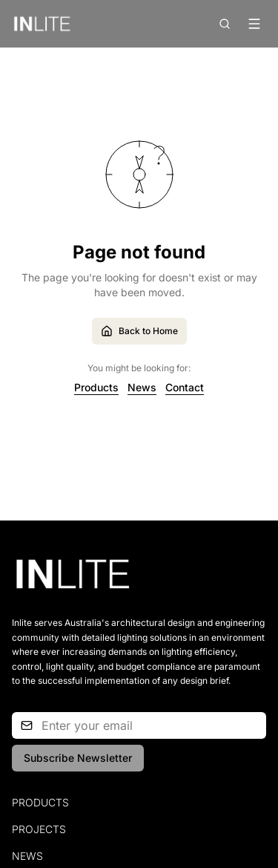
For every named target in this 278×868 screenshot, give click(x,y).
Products (96, 387)
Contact (185, 387)
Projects (39, 829)
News (142, 387)
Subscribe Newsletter (78, 758)
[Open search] (225, 24)
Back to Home (139, 331)
